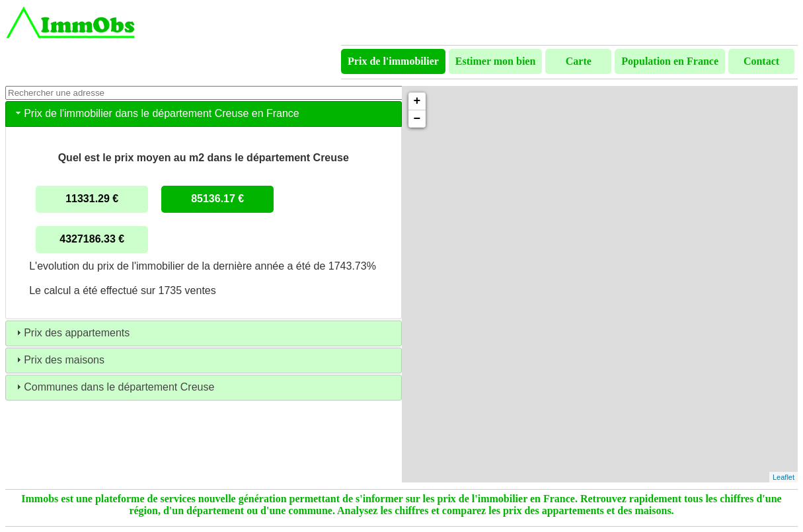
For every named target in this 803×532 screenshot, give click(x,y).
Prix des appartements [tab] (71, 333)
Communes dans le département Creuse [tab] (114, 387)
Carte (579, 61)
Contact (761, 61)
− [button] (417, 119)
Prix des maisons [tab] (59, 360)
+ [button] (417, 101)
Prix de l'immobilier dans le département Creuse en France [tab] (156, 113)
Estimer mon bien (495, 61)
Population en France (670, 61)
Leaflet (784, 477)
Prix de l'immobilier (393, 61)
